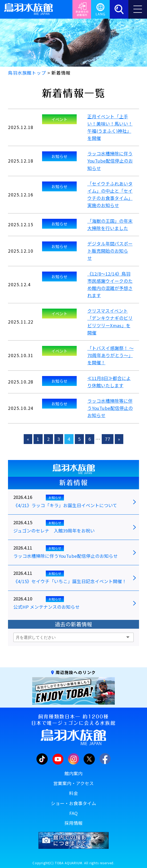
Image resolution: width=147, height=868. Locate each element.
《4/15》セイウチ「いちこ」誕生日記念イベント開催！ (70, 582)
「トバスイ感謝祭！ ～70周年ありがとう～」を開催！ (111, 355)
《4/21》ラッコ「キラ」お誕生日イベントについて (65, 506)
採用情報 (73, 823)
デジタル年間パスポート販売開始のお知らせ (110, 251)
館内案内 (73, 773)
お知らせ (59, 156)
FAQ (73, 813)
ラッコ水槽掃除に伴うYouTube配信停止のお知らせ (110, 161)
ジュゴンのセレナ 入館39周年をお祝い (54, 531)
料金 (73, 793)
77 (108, 439)
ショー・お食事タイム (73, 803)
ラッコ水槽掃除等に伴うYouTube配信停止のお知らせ (110, 408)
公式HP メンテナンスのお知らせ (46, 607)
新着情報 (73, 483)
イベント (59, 119)
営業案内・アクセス (73, 783)
